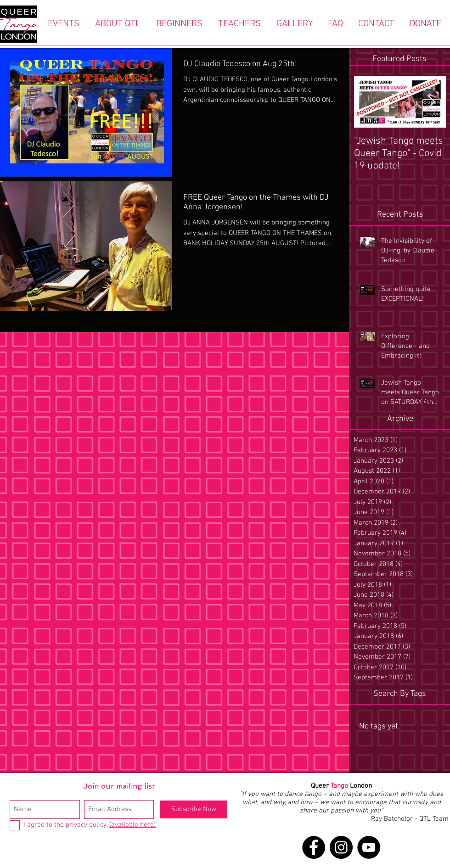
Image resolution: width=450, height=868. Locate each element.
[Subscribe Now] (194, 809)
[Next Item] (431, 102)
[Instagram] (341, 847)
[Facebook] (314, 847)
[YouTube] (369, 847)
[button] (63, 24)
